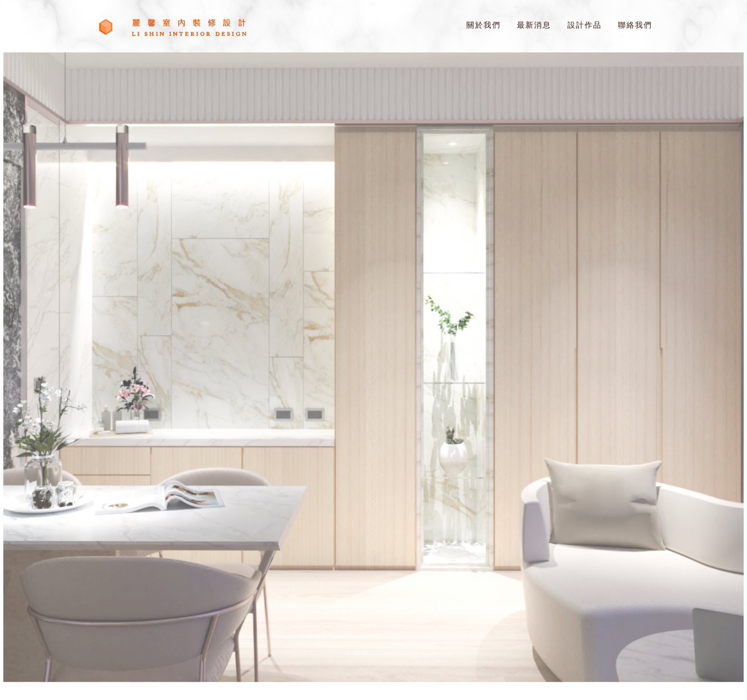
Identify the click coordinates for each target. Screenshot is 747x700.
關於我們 (484, 25)
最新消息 (534, 25)
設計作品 (585, 25)
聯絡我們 (635, 25)
